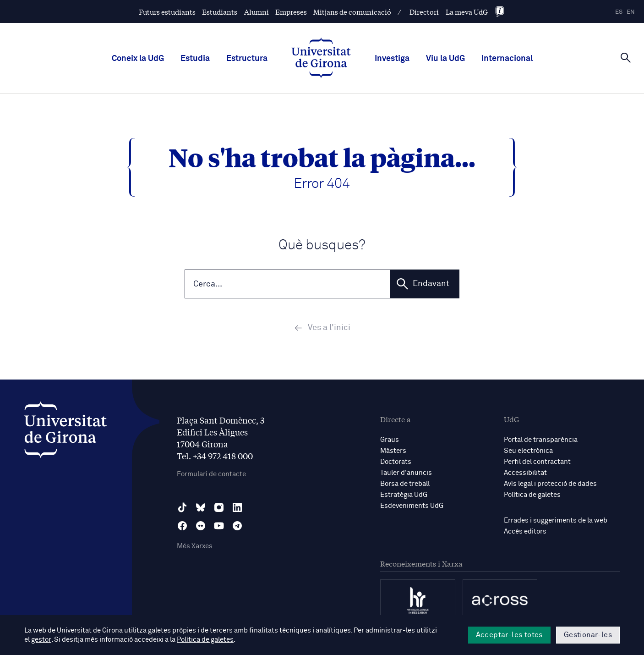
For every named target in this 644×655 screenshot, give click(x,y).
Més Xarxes (195, 547)
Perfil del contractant (537, 463)
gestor (41, 640)
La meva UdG (467, 12)
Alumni (257, 12)
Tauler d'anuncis (406, 474)
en (631, 12)
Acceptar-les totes (509, 635)
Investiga (392, 59)
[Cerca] (626, 58)
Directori (424, 12)
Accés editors (525, 532)
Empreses (291, 12)
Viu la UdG (445, 59)
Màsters (393, 452)
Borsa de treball (405, 485)
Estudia (195, 59)
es (619, 12)
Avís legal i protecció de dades (550, 485)
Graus (390, 441)
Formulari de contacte (211, 475)
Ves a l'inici (322, 329)
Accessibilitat (525, 474)
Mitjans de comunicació (352, 12)
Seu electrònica (528, 452)
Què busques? (322, 245)
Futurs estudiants (167, 12)
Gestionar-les (588, 635)
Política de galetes (532, 496)
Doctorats (396, 463)
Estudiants (220, 12)
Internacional (507, 59)
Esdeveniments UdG (412, 507)
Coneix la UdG (138, 59)
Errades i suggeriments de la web (556, 521)
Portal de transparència (541, 441)
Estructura (247, 59)
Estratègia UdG (404, 496)
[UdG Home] (321, 59)
